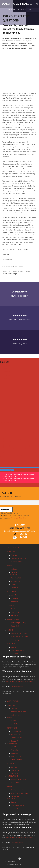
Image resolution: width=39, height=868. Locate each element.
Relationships (12, 274)
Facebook (8, 365)
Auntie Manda (18, 267)
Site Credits (15, 616)
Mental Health (19, 272)
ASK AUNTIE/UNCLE (14, 701)
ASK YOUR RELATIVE (14, 548)
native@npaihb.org (17, 687)
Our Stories (15, 654)
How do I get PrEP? (19, 296)
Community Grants (17, 651)
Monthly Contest (16, 738)
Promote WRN (16, 578)
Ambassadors (15, 581)
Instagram (8, 375)
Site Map (14, 609)
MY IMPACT (11, 644)
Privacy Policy (15, 612)
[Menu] (24, 4)
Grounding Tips (19, 344)
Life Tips (11, 272)
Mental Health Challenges (19, 637)
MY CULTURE (12, 552)
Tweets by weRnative (7, 423)
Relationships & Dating (19, 623)
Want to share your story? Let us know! (19, 682)
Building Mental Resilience (20, 634)
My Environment (16, 562)
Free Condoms (16, 757)
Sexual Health (15, 626)
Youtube (7, 372)
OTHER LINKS (12, 592)
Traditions (14, 555)
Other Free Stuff (16, 760)
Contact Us (15, 588)
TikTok (6, 379)
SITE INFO (10, 606)
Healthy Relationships (20, 320)
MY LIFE (9, 566)
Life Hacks (14, 572)
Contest (13, 585)
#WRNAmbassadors (14, 865)
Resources (14, 602)
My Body (14, 569)
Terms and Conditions (19, 518)
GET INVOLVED (12, 575)
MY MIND (10, 630)
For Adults (14, 599)
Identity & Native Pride (18, 559)
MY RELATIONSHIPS (14, 620)
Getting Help (15, 640)
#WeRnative (11, 862)
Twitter (6, 369)
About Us (14, 595)
